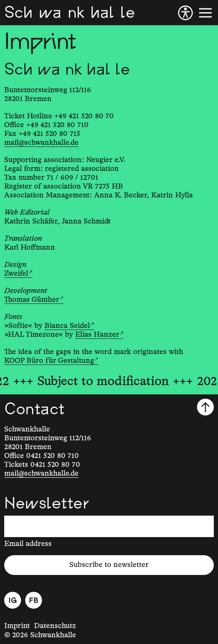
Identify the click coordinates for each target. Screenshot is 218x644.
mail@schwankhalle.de (41, 143)
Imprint (17, 626)
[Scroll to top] (205, 407)
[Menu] (205, 13)
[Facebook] (34, 600)
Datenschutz (55, 626)
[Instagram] (13, 600)
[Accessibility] (185, 13)
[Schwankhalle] (70, 13)
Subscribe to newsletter (109, 565)
